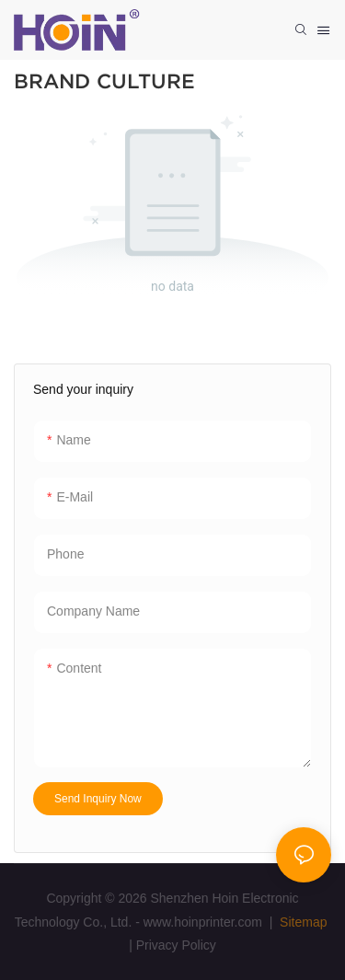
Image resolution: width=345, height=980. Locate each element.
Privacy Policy (176, 945)
